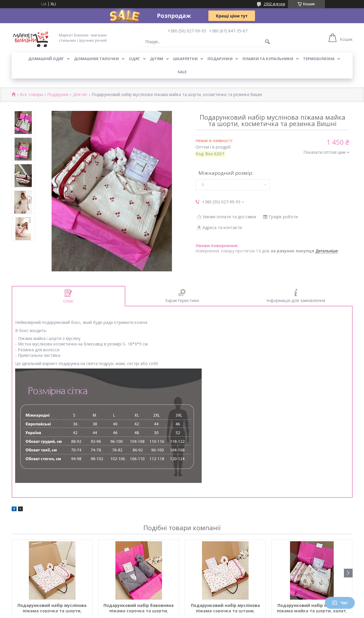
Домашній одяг (46, 59)
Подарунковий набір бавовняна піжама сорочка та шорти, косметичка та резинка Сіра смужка (139, 608)
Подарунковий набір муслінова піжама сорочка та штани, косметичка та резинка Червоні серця (225, 608)
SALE (182, 72)
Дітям (157, 59)
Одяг (134, 59)
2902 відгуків (274, 4)
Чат (340, 603)
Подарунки (220, 59)
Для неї (80, 95)
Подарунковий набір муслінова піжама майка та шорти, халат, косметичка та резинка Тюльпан (312, 608)
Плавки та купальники (268, 59)
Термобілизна (319, 59)
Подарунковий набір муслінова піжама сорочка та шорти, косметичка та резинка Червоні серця (52, 608)
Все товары (31, 95)
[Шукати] (268, 42)
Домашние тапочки (96, 59)
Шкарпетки (185, 59)
